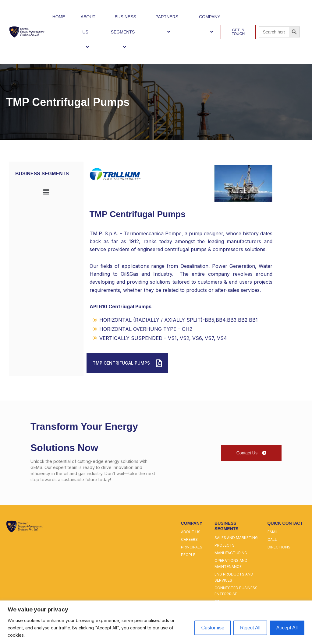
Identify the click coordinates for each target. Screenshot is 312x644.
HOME (59, 17)
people (188, 555)
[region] (156, 622)
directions (279, 547)
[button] (91, 32)
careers (189, 539)
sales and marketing (236, 538)
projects (225, 545)
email (273, 532)
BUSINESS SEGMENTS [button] (126, 32)
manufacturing (231, 553)
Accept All (287, 628)
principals (192, 547)
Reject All (250, 628)
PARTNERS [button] (169, 24)
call (272, 539)
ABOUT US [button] (88, 32)
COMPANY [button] (212, 24)
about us (191, 532)
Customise (213, 628)
